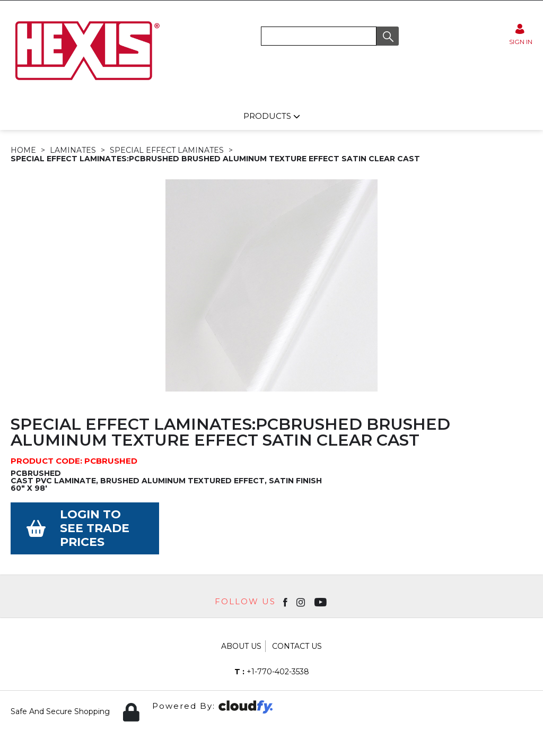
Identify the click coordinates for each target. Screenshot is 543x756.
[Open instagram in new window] (302, 602)
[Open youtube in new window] (322, 602)
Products (268, 116)
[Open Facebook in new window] (286, 602)
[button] (388, 36)
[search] (319, 36)
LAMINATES (73, 150)
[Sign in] (521, 34)
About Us (241, 646)
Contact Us (297, 646)
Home (23, 150)
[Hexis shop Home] (86, 84)
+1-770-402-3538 (272, 672)
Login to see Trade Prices (95, 528)
